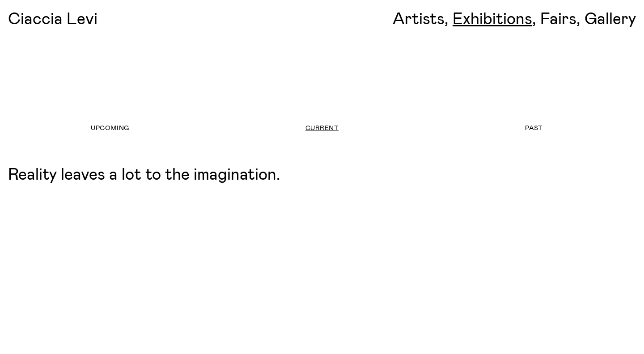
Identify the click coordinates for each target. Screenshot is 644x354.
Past (534, 128)
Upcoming (110, 128)
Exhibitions (492, 18)
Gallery (610, 18)
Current (322, 128)
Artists (419, 18)
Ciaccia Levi (53, 18)
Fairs (558, 18)
